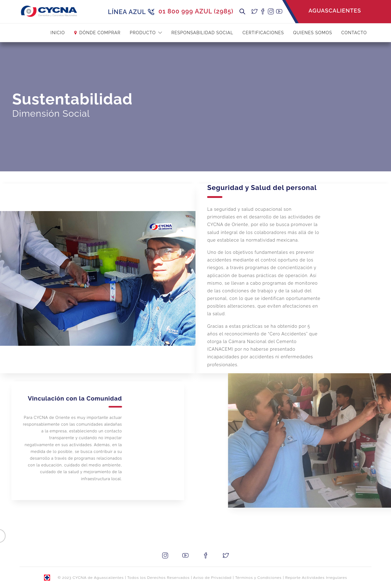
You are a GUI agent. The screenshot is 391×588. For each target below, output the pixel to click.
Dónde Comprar (100, 33)
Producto (143, 33)
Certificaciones (263, 33)
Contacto (354, 33)
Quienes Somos (313, 33)
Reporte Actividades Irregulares (316, 578)
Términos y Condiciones (258, 578)
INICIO (58, 33)
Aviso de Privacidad (212, 578)
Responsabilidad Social (202, 33)
